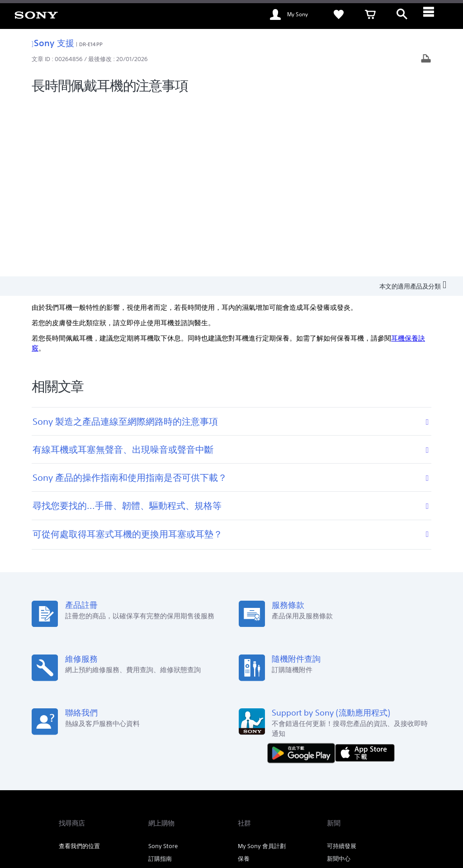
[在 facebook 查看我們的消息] (356, 776)
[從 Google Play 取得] (303, 577)
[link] (36, 14)
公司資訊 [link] (392, 753)
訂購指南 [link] (160, 683)
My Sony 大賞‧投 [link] (170, 709)
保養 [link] (244, 683)
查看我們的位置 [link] (79, 671)
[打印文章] (426, 59)
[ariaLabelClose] (434, 14)
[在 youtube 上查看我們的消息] (376, 776)
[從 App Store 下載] (365, 577)
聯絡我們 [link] (324, 753)
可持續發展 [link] (342, 671)
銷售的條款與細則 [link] (135, 819)
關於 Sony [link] (358, 753)
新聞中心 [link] (339, 683)
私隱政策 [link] (170, 819)
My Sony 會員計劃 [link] (262, 671)
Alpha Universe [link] (258, 696)
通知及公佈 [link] (342, 696)
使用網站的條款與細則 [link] (84, 819)
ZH (90, 777)
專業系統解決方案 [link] (280, 753)
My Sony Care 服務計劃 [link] (269, 709)
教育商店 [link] (160, 696)
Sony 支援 (53, 43)
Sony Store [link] (163, 671)
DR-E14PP (91, 44)
